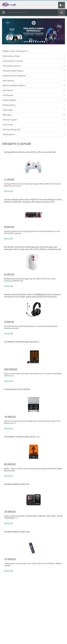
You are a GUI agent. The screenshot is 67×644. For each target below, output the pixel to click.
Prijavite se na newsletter (17, 12)
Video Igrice (34, 115)
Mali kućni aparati (34, 120)
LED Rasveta (34, 95)
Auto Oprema (34, 90)
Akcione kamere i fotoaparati (34, 76)
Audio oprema (34, 80)
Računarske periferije (34, 56)
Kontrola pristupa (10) (11, 129)
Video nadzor (34, 110)
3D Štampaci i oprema (34, 66)
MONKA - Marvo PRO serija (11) (15, 51)
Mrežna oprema (34, 105)
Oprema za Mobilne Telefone (34, 85)
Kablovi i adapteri (34, 100)
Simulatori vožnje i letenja (34, 71)
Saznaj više (9, 191)
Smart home (34, 124)
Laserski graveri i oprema (34, 61)
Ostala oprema (34, 134)
